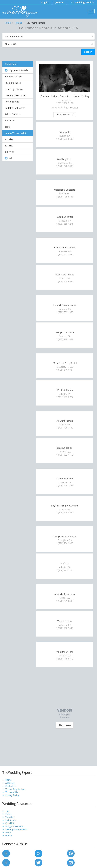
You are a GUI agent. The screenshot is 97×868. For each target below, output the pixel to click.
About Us (10, 783)
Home (8, 780)
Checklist (10, 823)
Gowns (9, 835)
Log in (45, 2)
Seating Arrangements (16, 829)
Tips (7, 811)
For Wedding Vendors (83, 2)
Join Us (59, 2)
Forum (9, 814)
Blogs (8, 832)
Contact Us (11, 786)
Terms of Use (12, 792)
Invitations (10, 820)
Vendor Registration (15, 789)
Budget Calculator (14, 826)
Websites (10, 817)
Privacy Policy (12, 795)
